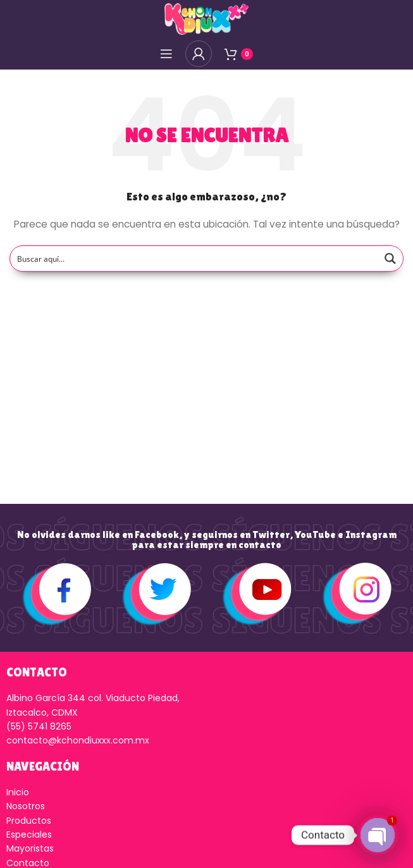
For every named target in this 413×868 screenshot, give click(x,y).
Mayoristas (30, 848)
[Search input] (194, 259)
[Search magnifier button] (390, 259)
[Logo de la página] (206, 18)
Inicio (18, 792)
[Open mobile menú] (166, 54)
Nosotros (26, 806)
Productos (29, 821)
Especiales (29, 834)
